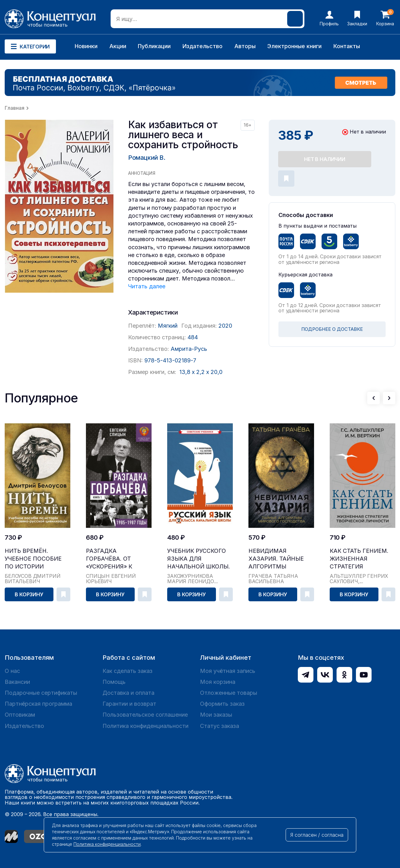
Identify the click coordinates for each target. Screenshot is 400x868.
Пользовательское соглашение (145, 715)
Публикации (154, 46)
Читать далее (147, 286)
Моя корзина (218, 682)
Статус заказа (220, 726)
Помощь (114, 682)
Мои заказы (216, 715)
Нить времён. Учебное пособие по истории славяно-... (33, 559)
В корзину (29, 594)
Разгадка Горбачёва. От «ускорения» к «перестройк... (109, 559)
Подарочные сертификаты (41, 693)
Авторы (245, 46)
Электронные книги (294, 46)
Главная (15, 108)
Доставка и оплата (128, 693)
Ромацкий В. (147, 158)
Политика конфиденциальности (145, 726)
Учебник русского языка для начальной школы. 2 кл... (199, 559)
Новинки (86, 46)
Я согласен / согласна (317, 835)
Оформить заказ (222, 704)
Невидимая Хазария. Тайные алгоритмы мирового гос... (276, 559)
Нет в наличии (325, 159)
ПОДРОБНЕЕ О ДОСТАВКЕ (332, 329)
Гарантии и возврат (129, 704)
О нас (12, 671)
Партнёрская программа (38, 704)
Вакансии (17, 682)
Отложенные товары (229, 693)
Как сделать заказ (127, 671)
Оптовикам (20, 715)
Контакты (347, 46)
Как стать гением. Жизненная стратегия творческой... (359, 559)
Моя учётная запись (228, 671)
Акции (118, 46)
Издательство (202, 46)
